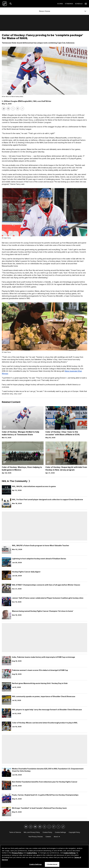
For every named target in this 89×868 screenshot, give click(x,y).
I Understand (52, 864)
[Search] (11, 4)
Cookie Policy (32, 853)
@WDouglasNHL (25, 101)
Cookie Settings (70, 853)
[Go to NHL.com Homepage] (5, 4)
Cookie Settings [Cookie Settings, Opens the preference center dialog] (35, 864)
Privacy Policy (17, 853)
